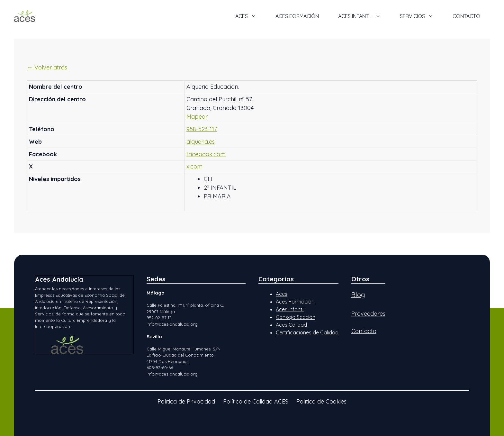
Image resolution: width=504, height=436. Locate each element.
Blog (358, 295)
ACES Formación (297, 16)
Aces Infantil (290, 309)
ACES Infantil (364, 16)
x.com (194, 166)
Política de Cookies (321, 401)
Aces (282, 294)
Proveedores (368, 314)
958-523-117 (202, 129)
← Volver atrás (47, 67)
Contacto (466, 16)
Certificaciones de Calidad (307, 332)
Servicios (421, 16)
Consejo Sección (296, 317)
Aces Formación (295, 302)
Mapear (197, 117)
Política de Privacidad (186, 401)
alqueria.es (201, 142)
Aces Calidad (291, 325)
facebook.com (206, 154)
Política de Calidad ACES (256, 401)
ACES (251, 16)
